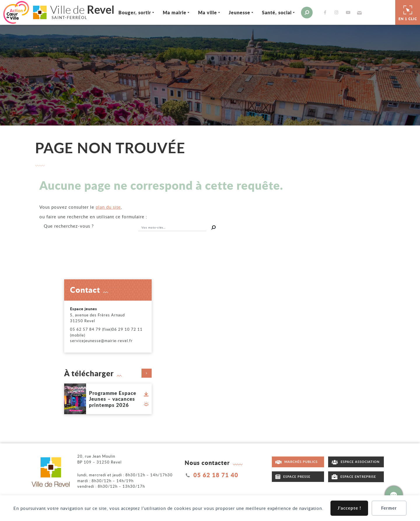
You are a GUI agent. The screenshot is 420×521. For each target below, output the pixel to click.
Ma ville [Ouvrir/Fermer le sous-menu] (208, 12)
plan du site (108, 207)
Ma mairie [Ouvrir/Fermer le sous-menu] (175, 12)
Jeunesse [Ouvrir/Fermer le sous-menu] (240, 12)
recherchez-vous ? (69, 226)
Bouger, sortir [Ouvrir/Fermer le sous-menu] (135, 12)
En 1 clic (408, 12)
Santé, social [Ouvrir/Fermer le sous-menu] (277, 12)
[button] (359, 13)
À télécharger (108, 373)
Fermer (389, 508)
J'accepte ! (349, 508)
